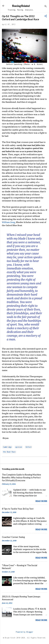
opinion (19, 447)
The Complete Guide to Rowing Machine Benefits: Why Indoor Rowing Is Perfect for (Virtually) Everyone (21, 478)
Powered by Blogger (24, 632)
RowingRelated (21, 6)
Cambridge (7, 447)
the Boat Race (9, 452)
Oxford (28, 447)
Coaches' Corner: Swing (13, 537)
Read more (41, 501)
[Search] (46, 7)
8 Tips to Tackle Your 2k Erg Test (18, 509)
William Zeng (8, 222)
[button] (46, 16)
